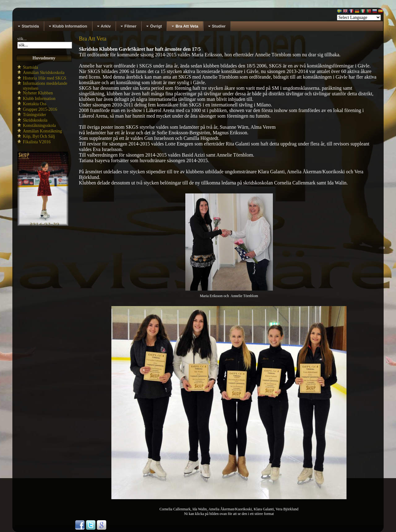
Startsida (30, 67)
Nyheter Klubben (38, 93)
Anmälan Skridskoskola (44, 73)
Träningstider (34, 115)
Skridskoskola (35, 120)
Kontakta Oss (35, 104)
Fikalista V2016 (37, 142)
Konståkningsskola (39, 125)
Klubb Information (39, 99)
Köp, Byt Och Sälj (39, 136)
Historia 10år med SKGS (45, 78)
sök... (22, 39)
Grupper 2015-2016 (40, 109)
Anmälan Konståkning (42, 131)
